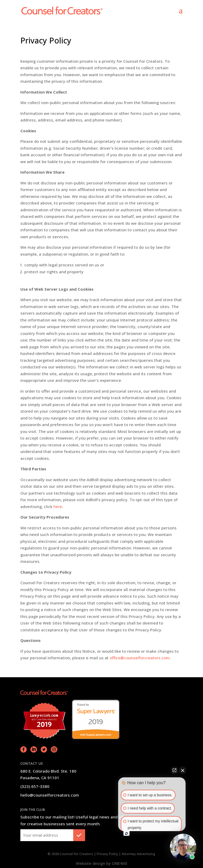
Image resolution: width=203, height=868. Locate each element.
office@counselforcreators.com (140, 658)
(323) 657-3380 (35, 786)
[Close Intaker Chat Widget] (183, 770)
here (58, 506)
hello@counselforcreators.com (50, 795)
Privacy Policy (107, 854)
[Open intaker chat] (126, 833)
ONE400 (119, 863)
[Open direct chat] (174, 770)
